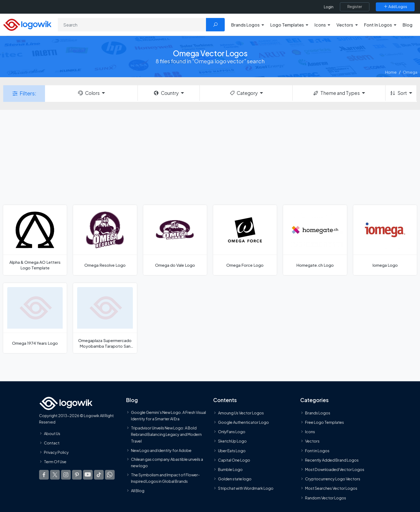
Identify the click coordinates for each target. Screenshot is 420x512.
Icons (310, 432)
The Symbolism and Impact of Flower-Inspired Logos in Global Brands (165, 478)
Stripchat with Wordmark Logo (246, 488)
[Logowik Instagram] (66, 475)
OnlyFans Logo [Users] (232, 432)
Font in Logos (317, 451)
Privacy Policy (56, 452)
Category (243, 93)
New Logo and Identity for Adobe (161, 450)
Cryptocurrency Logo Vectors (333, 479)
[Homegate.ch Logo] (315, 240)
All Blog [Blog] (138, 491)
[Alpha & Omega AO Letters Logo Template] (35, 240)
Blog (408, 25)
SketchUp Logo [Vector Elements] (232, 441)
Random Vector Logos (326, 498)
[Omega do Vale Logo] (175, 240)
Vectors (312, 441)
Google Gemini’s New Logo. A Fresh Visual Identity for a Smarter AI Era (168, 415)
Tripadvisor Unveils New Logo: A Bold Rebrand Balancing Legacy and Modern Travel (166, 434)
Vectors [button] (345, 25)
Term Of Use (55, 462)
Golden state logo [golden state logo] (235, 479)
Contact (52, 443)
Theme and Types (336, 93)
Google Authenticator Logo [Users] (243, 422)
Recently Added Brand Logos (332, 460)
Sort (398, 93)
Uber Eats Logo (232, 451)
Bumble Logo (230, 469)
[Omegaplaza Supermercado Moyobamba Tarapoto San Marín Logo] (105, 318)
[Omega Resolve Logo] (105, 240)
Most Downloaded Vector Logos (335, 469)
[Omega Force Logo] (245, 240)
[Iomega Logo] (385, 240)
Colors (88, 93)
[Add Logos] (395, 7)
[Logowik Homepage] (27, 24)
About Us (52, 433)
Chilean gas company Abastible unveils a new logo (167, 462)
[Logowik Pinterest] (77, 475)
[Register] (355, 7)
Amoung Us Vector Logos (241, 413)
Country (166, 93)
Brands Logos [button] (245, 25)
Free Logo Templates (325, 422)
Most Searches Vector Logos (331, 488)
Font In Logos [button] (378, 25)
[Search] (132, 25)
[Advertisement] (210, 157)
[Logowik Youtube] (88, 475)
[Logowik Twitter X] (55, 475)
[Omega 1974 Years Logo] (35, 318)
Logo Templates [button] (287, 25)
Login (329, 7)
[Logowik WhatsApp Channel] (110, 475)
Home (391, 72)
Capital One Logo (234, 460)
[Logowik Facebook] (44, 475)
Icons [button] (320, 25)
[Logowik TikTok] (99, 475)
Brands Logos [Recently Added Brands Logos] (318, 413)
